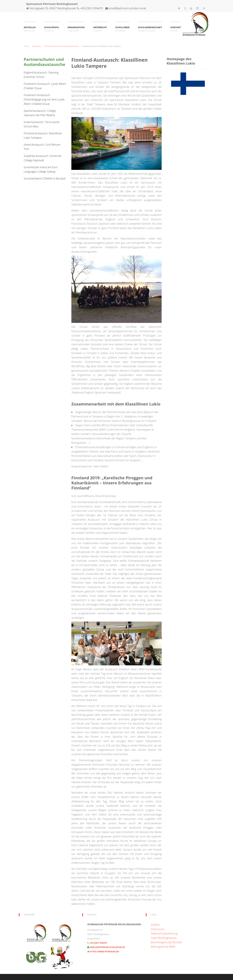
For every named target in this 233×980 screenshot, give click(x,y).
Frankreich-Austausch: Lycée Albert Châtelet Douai (45, 86)
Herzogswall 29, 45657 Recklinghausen (53, 8)
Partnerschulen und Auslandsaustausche (61, 46)
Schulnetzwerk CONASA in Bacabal (45, 178)
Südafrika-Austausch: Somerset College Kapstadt (43, 158)
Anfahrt (155, 925)
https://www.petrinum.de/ (104, 952)
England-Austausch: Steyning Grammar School (41, 75)
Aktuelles (30, 29)
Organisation (76, 29)
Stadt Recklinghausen (164, 938)
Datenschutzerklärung (164, 933)
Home (26, 46)
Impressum (158, 929)
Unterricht (100, 29)
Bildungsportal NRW (163, 947)
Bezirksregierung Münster (166, 942)
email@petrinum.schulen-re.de (127, 8)
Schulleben (122, 29)
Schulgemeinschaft (150, 29)
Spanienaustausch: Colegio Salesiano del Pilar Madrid (40, 113)
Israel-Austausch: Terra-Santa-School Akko (42, 124)
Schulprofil (52, 29)
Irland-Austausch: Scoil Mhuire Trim (42, 147)
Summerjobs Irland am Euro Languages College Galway (41, 169)
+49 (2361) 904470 (91, 8)
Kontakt (176, 29)
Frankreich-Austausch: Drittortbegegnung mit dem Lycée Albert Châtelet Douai (44, 99)
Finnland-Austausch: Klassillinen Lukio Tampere (43, 135)
